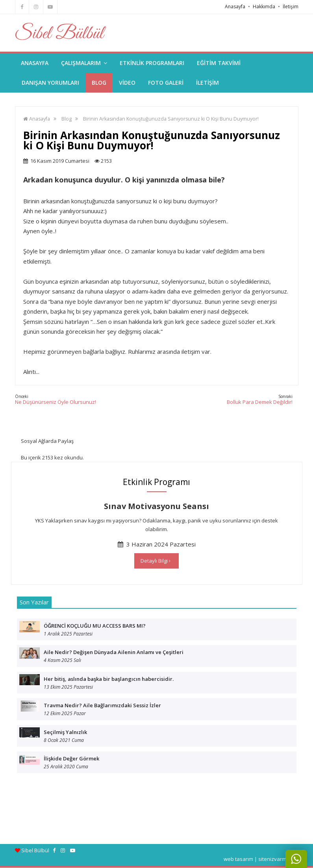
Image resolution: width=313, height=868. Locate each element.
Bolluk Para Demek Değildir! (260, 400)
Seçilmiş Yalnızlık (65, 732)
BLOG (99, 83)
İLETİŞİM (207, 83)
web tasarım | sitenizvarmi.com (261, 859)
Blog (67, 119)
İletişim (291, 7)
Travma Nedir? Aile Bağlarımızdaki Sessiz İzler (102, 705)
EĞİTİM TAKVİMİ (219, 63)
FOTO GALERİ (166, 83)
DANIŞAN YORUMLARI (50, 83)
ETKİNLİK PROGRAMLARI (152, 63)
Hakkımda (264, 7)
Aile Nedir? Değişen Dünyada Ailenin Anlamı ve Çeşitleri (114, 652)
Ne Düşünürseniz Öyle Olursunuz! (56, 400)
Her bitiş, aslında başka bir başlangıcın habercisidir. (109, 679)
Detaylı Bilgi (156, 561)
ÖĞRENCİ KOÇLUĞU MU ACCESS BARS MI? (95, 626)
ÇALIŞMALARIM (84, 63)
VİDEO (127, 83)
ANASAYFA (35, 63)
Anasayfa (235, 7)
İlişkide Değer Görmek (71, 758)
